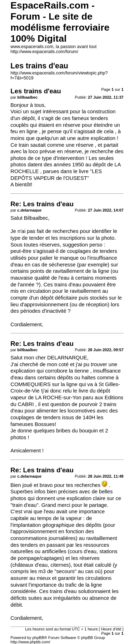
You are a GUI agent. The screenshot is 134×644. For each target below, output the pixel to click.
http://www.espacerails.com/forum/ (44, 52)
